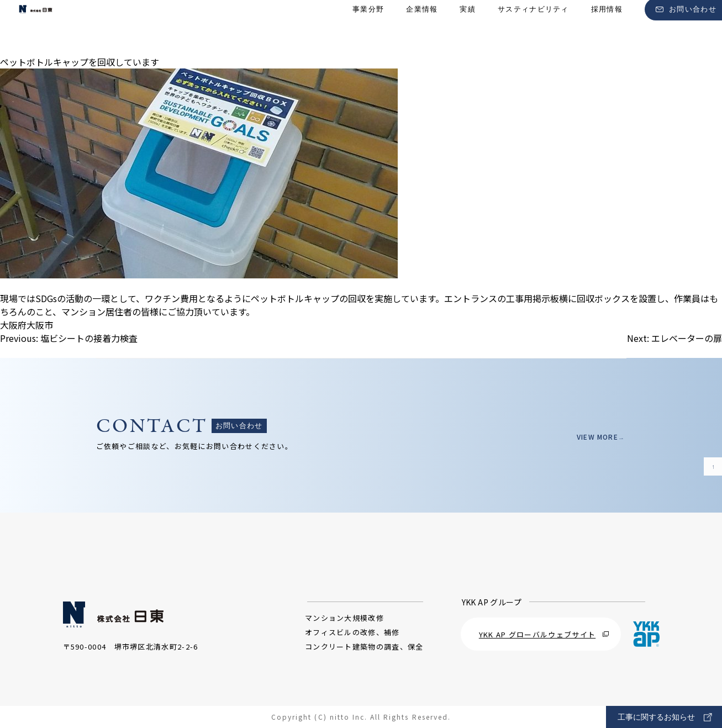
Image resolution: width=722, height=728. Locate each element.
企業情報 (422, 28)
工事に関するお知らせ (665, 717)
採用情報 (607, 28)
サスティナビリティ (533, 28)
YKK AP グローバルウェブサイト (544, 634)
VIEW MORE (594, 437)
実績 (468, 28)
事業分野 (368, 28)
